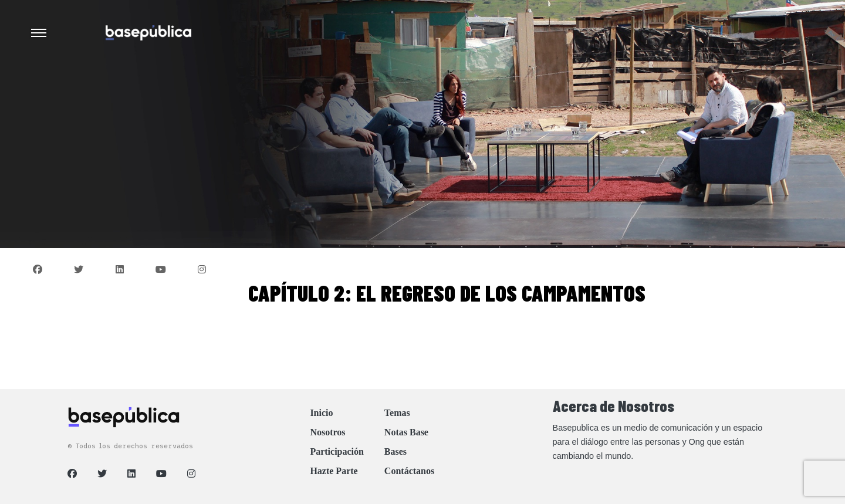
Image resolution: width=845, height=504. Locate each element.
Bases (396, 451)
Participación (337, 451)
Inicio (321, 413)
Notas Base (406, 432)
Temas (397, 413)
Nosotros (327, 432)
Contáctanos (409, 471)
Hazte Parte (334, 471)
